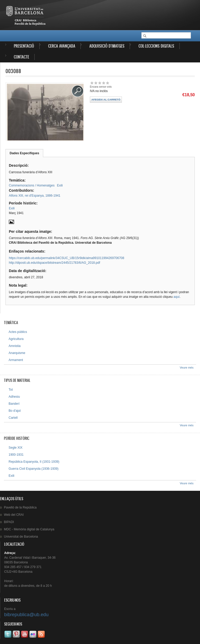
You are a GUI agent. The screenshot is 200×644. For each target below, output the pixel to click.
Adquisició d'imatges (107, 46)
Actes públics (18, 332)
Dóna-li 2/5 (96, 83)
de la (20, 507)
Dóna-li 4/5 (104, 83)
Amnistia (15, 346)
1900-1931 (16, 455)
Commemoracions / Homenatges (32, 185)
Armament (16, 360)
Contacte (21, 57)
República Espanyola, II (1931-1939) (34, 462)
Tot (11, 390)
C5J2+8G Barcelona (18, 572)
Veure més (187, 368)
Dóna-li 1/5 (92, 83)
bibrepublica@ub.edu (26, 615)
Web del (14, 515)
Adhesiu (14, 397)
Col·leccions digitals (156, 46)
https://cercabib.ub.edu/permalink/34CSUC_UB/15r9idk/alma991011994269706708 (67, 258)
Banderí (14, 404)
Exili (60, 185)
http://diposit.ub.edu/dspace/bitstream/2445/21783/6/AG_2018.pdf (54, 263)
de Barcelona (21, 537)
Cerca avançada (62, 46)
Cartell (13, 418)
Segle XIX (15, 448)
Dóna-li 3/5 (100, 83)
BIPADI (9, 522)
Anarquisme (17, 353)
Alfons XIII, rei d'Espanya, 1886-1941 (35, 196)
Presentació (24, 46)
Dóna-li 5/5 (107, 83)
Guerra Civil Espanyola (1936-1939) (33, 469)
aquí (176, 297)
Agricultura (16, 339)
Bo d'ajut (15, 411)
